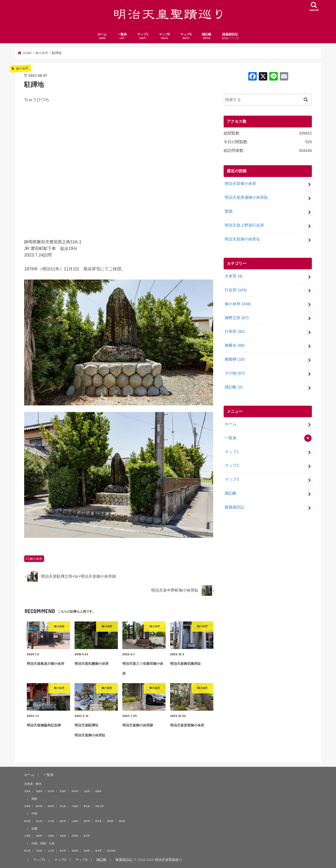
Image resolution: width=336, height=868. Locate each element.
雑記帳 (207, 36)
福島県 (98, 791)
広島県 (39, 851)
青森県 (39, 791)
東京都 (87, 806)
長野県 (87, 821)
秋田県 (75, 791)
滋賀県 (39, 836)
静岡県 (110, 821)
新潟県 (27, 821)
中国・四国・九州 (43, 843)
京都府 (51, 836)
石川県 (51, 821)
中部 (34, 813)
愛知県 (122, 821)
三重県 (27, 836)
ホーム (102, 36)
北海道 (27, 791)
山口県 (51, 851)
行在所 (236, 290)
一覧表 (122, 36)
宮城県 (63, 791)
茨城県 (27, 806)
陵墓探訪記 (230, 36)
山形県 (87, 791)
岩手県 (51, 791)
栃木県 (39, 806)
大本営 (233, 276)
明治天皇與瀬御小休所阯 (246, 197)
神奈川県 (99, 806)
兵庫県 (75, 836)
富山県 (39, 821)
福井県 (63, 821)
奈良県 (87, 836)
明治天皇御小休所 (240, 184)
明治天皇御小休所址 (242, 239)
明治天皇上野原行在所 (244, 225)
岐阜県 (98, 821)
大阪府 (63, 836)
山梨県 (75, 821)
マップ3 (186, 36)
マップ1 (143, 36)
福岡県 (75, 851)
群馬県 (51, 806)
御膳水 (235, 345)
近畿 (34, 828)
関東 (34, 799)
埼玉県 (63, 806)
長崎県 (87, 851)
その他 (235, 373)
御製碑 (235, 359)
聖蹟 (229, 211)
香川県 (63, 851)
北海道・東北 (33, 784)
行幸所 (235, 331)
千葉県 (75, 806)
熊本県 (98, 851)
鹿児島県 (111, 851)
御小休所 (36, 559)
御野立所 (237, 318)
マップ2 (164, 36)
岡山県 (27, 851)
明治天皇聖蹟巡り (169, 860)
